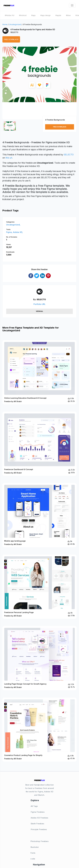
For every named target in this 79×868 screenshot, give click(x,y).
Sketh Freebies (37, 824)
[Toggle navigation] (72, 5)
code (33, 859)
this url (9, 158)
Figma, (10, 232)
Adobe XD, (18, 232)
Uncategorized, (13, 225)
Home (5, 24)
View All (39, 311)
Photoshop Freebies (39, 841)
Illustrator (35, 847)
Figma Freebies (38, 812)
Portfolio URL (39, 304)
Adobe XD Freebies (39, 818)
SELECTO (14, 32)
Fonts (33, 853)
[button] (7, 85)
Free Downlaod (11, 39)
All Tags (34, 806)
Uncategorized (15, 24)
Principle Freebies (39, 829)
